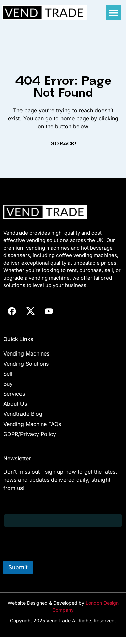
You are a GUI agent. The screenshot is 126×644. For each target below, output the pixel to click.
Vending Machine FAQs (32, 424)
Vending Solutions (26, 364)
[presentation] (54, 556)
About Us (15, 404)
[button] (113, 13)
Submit (18, 567)
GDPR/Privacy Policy (30, 434)
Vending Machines (26, 353)
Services (14, 394)
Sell (8, 374)
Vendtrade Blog (23, 414)
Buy (8, 384)
